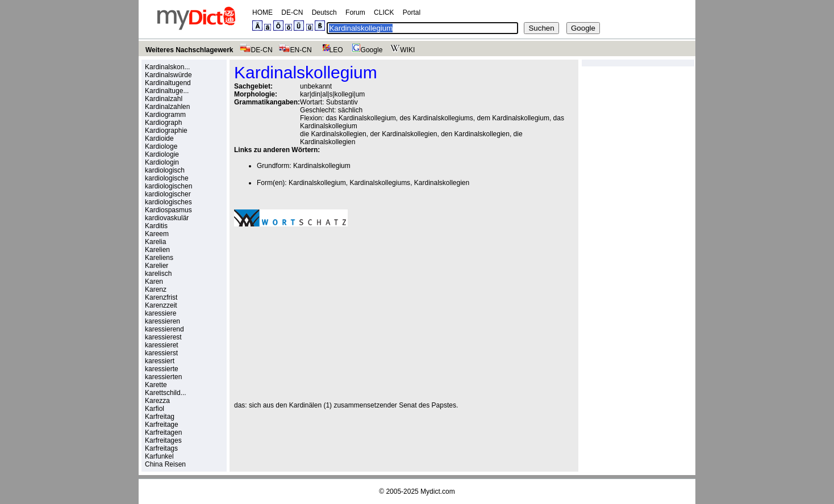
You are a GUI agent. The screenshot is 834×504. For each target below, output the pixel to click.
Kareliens (159, 258)
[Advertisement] (330, 314)
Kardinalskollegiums (380, 183)
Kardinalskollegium (322, 166)
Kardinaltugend (168, 83)
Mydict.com (438, 492)
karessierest (163, 337)
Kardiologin (162, 162)
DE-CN (292, 12)
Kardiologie (162, 154)
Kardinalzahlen (167, 107)
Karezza (157, 401)
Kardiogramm (165, 115)
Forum (355, 12)
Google (366, 50)
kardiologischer (168, 194)
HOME (262, 12)
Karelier (157, 266)
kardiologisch (165, 170)
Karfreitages (163, 440)
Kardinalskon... (167, 67)
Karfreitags (161, 448)
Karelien (157, 250)
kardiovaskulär (167, 218)
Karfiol (155, 409)
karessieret (162, 345)
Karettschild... (166, 393)
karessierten (163, 377)
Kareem (157, 234)
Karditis (156, 226)
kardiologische (167, 178)
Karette (156, 385)
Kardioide (159, 138)
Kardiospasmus (168, 210)
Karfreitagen (163, 432)
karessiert (160, 361)
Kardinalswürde (168, 75)
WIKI (401, 50)
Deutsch (324, 12)
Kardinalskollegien (442, 183)
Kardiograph (163, 123)
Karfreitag (160, 417)
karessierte (162, 369)
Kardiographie (166, 131)
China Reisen (165, 464)
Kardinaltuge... (167, 91)
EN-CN (295, 50)
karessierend (164, 329)
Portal (412, 12)
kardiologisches (168, 202)
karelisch (158, 274)
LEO (330, 50)
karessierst (161, 353)
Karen (154, 282)
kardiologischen (168, 186)
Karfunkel (159, 456)
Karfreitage (162, 425)
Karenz (156, 289)
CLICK (384, 12)
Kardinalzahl (164, 99)
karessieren (162, 321)
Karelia (155, 242)
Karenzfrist (161, 297)
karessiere (160, 313)
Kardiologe (161, 146)
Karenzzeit (161, 305)
